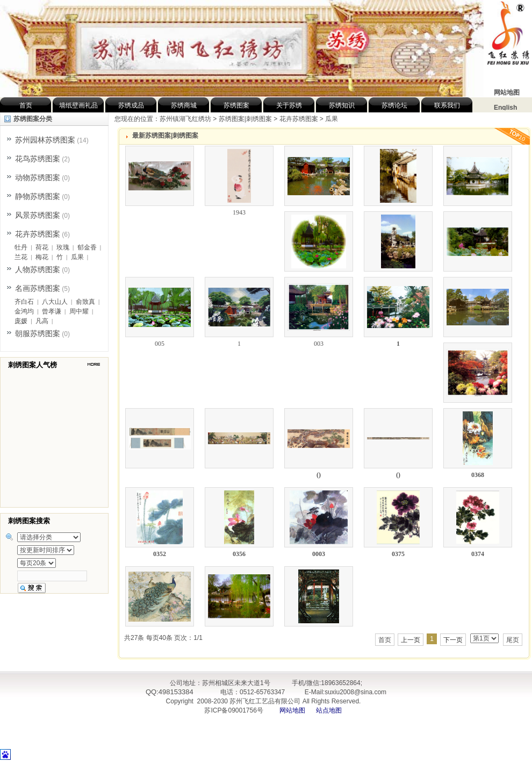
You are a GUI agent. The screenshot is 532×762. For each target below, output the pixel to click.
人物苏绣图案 (38, 269)
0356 (239, 554)
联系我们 (447, 105)
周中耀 (79, 311)
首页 (26, 105)
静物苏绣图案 (38, 196)
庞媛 (21, 321)
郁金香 (87, 247)
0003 (319, 554)
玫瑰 (63, 247)
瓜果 (77, 257)
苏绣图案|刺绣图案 (245, 119)
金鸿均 (24, 311)
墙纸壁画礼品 (78, 105)
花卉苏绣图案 (38, 234)
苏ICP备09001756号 (233, 710)
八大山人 (55, 302)
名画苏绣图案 (38, 288)
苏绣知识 (342, 105)
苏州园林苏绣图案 (45, 140)
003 (319, 344)
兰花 (21, 257)
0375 (398, 554)
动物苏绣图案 (38, 177)
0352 (160, 554)
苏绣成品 (131, 105)
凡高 (42, 321)
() (319, 475)
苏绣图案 (236, 105)
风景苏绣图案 (38, 215)
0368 (478, 475)
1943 (239, 212)
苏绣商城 (184, 105)
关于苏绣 (289, 105)
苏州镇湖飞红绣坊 (185, 119)
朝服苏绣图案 (38, 333)
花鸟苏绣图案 (38, 159)
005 (160, 344)
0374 (478, 554)
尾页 (513, 640)
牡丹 (21, 247)
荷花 (42, 247)
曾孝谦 (52, 311)
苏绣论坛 (394, 105)
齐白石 (24, 302)
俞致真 (85, 302)
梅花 (42, 257)
